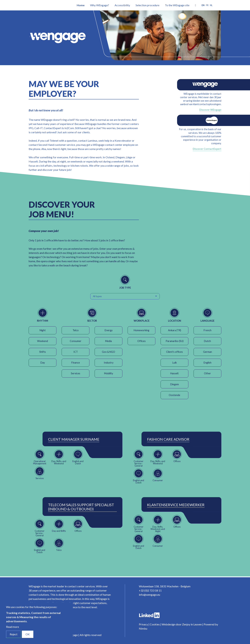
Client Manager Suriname (74, 439)
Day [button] (43, 363)
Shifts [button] (43, 352)
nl (211, 5)
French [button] (208, 330)
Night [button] (43, 330)
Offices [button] (141, 341)
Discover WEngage (210, 110)
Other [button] (207, 373)
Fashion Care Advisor (168, 439)
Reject (14, 634)
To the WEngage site (177, 5)
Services (76, 373)
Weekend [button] (43, 341)
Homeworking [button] (141, 330)
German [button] (208, 352)
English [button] (208, 363)
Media (109, 341)
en (203, 5)
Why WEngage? (100, 5)
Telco (76, 330)
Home (81, 5)
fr (207, 5)
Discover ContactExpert (207, 149)
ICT (76, 352)
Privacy (143, 624)
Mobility (109, 373)
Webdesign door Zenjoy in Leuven (182, 624)
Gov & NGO (109, 352)
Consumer (76, 341)
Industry (109, 363)
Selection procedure (147, 5)
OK (28, 634)
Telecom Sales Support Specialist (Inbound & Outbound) (81, 507)
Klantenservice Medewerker (176, 505)
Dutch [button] (207, 341)
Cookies (155, 624)
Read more (12, 627)
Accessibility (122, 5)
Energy (109, 330)
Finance (76, 363)
